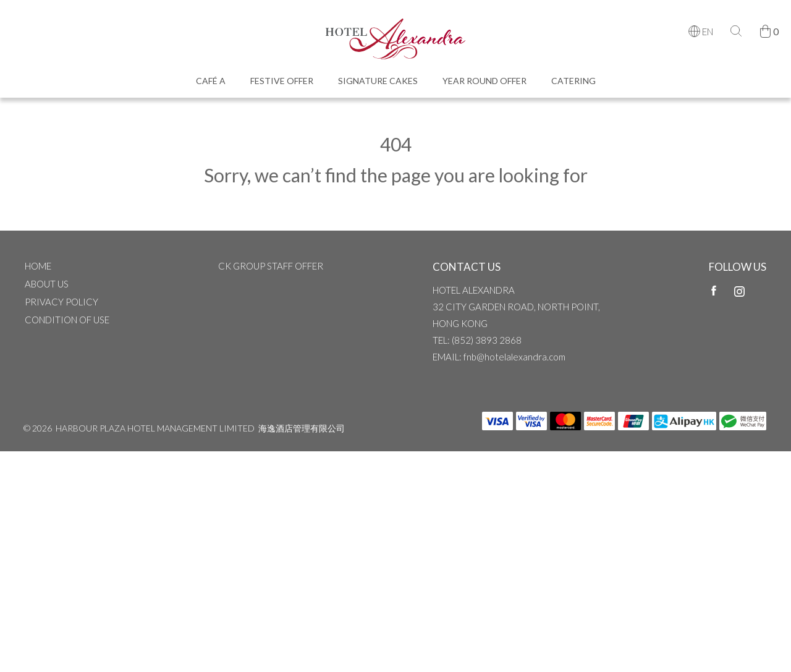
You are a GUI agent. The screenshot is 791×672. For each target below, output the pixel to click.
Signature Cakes (378, 81)
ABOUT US (47, 284)
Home (38, 266)
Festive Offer (282, 81)
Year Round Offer (484, 81)
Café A (211, 81)
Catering (573, 81)
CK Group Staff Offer (271, 266)
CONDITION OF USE (67, 320)
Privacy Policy (61, 302)
